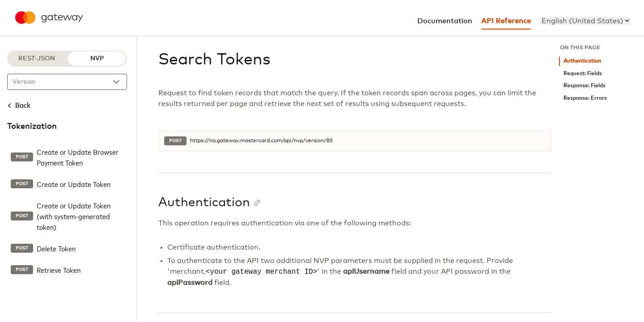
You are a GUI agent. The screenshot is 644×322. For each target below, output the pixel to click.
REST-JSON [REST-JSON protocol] (37, 59)
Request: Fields (583, 74)
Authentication (582, 61)
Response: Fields (585, 86)
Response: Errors (585, 98)
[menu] (585, 21)
